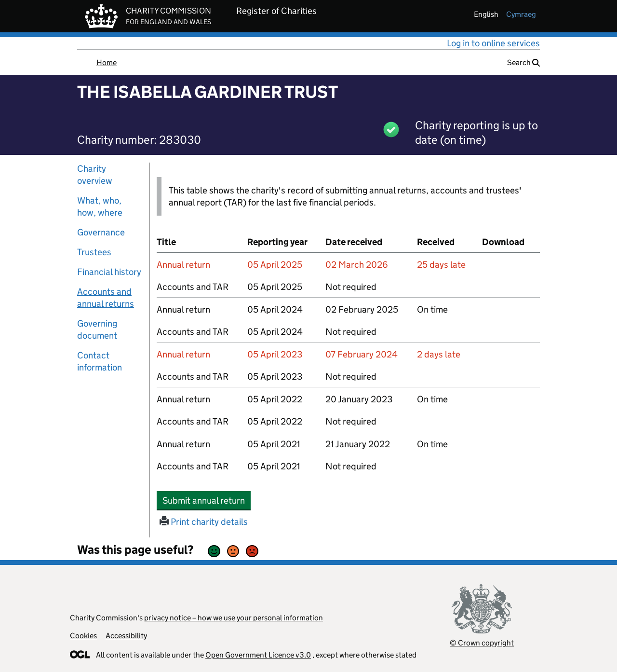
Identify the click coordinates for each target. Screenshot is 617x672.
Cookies (83, 636)
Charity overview (95, 175)
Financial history (109, 272)
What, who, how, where (100, 206)
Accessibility (126, 636)
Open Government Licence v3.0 (258, 655)
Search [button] (523, 62)
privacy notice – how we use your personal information (234, 618)
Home (107, 62)
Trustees (94, 252)
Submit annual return (207, 500)
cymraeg (521, 14)
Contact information (100, 361)
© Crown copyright (482, 643)
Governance (101, 232)
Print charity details (204, 522)
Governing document (97, 329)
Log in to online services (493, 43)
